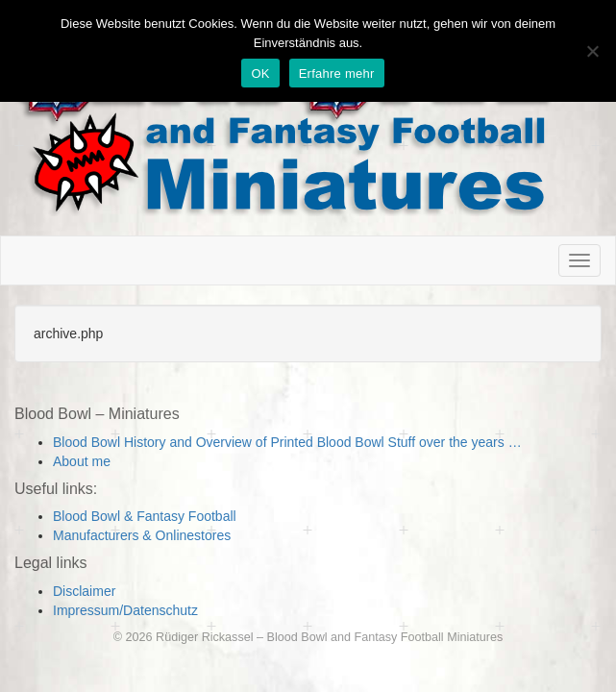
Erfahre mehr (337, 74)
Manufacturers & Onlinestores (142, 535)
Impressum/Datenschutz (125, 610)
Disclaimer (84, 591)
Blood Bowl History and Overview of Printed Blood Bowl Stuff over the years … (287, 442)
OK (260, 74)
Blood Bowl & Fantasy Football (145, 516)
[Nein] (592, 51)
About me (82, 461)
